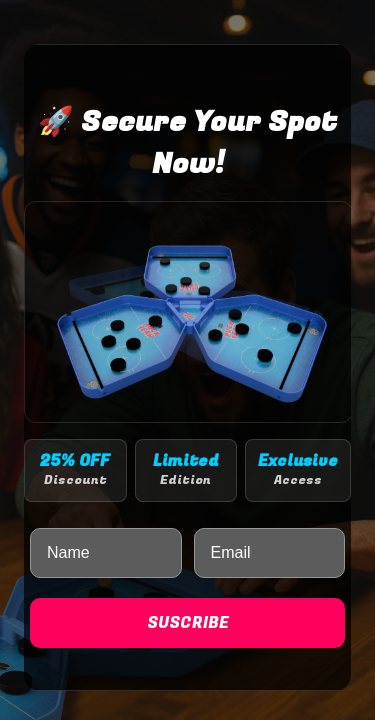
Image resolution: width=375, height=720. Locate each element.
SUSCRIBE (188, 623)
